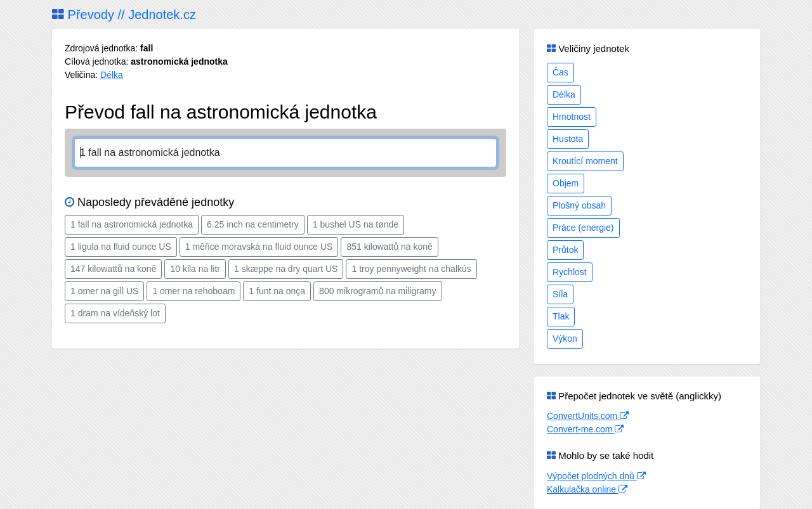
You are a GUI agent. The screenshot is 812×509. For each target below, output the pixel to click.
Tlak (561, 316)
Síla (560, 294)
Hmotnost (572, 117)
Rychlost (570, 272)
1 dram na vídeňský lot (115, 313)
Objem (566, 183)
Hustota (568, 139)
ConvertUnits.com (588, 416)
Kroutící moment (585, 161)
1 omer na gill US (104, 291)
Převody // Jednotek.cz (124, 15)
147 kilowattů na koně (113, 269)
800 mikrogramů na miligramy (377, 291)
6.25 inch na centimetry (253, 224)
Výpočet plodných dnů (596, 476)
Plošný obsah (579, 205)
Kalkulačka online (587, 489)
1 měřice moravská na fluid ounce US (259, 247)
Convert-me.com (585, 429)
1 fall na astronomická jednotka (132, 224)
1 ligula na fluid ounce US (121, 247)
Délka (112, 75)
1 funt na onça (277, 291)
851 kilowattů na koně (389, 247)
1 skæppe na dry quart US (286, 269)
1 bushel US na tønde (356, 224)
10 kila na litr (195, 269)
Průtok (565, 250)
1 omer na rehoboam (193, 291)
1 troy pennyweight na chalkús (411, 269)
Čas (560, 72)
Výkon (565, 338)
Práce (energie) (583, 228)
